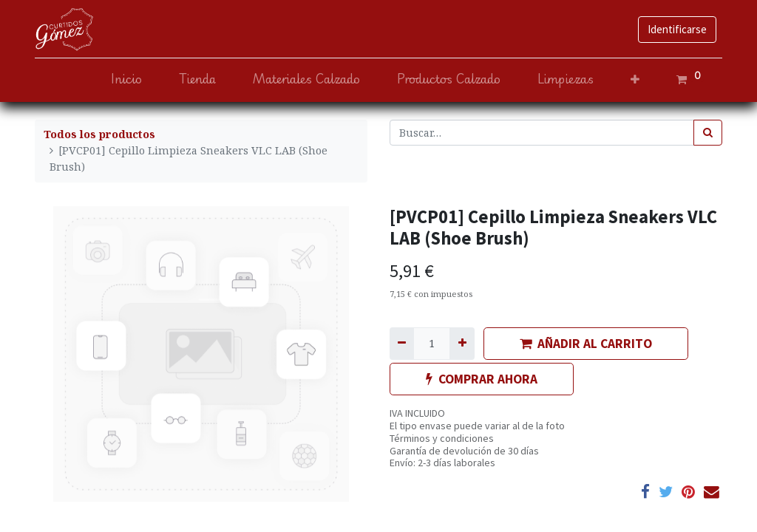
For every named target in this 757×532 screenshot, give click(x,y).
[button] (635, 79)
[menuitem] (126, 79)
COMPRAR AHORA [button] (482, 379)
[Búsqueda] (708, 133)
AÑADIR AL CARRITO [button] (586, 344)
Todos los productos (99, 134)
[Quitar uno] (402, 343)
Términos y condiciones (442, 438)
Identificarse (677, 29)
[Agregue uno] (462, 343)
